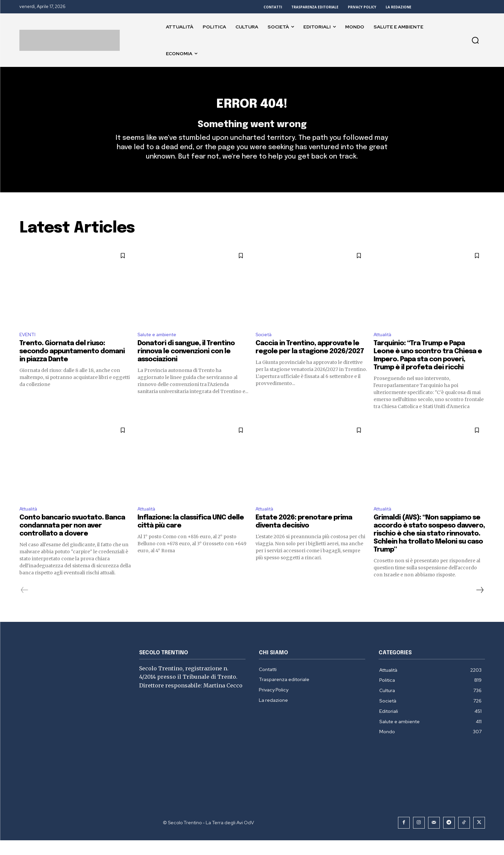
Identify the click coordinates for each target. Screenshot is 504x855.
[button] (475, 40)
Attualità (385, 347)
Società (265, 347)
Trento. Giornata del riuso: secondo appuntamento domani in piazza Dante (72, 365)
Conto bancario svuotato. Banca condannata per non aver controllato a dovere (72, 540)
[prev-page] (25, 605)
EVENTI (28, 347)
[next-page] (480, 605)
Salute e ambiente (160, 347)
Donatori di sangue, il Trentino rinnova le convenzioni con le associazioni (186, 365)
